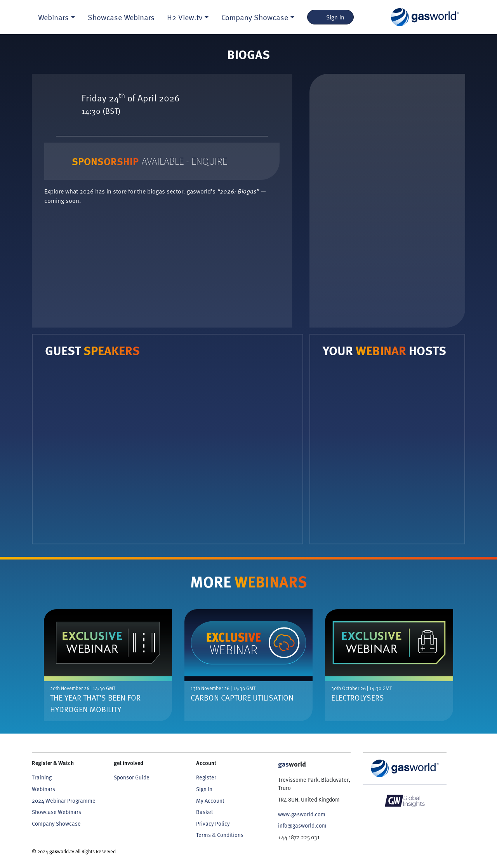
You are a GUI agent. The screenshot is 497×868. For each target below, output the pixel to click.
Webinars (43, 789)
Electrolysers (358, 697)
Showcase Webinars (121, 17)
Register (206, 777)
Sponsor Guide (132, 777)
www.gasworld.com (302, 814)
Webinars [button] (53, 17)
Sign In (331, 17)
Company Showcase (56, 824)
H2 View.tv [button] (185, 17)
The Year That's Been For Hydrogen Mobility (95, 703)
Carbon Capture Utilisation (242, 697)
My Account (210, 801)
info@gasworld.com (302, 825)
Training (42, 777)
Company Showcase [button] (255, 17)
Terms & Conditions (220, 835)
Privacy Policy (213, 824)
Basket (205, 812)
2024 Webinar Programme (64, 801)
